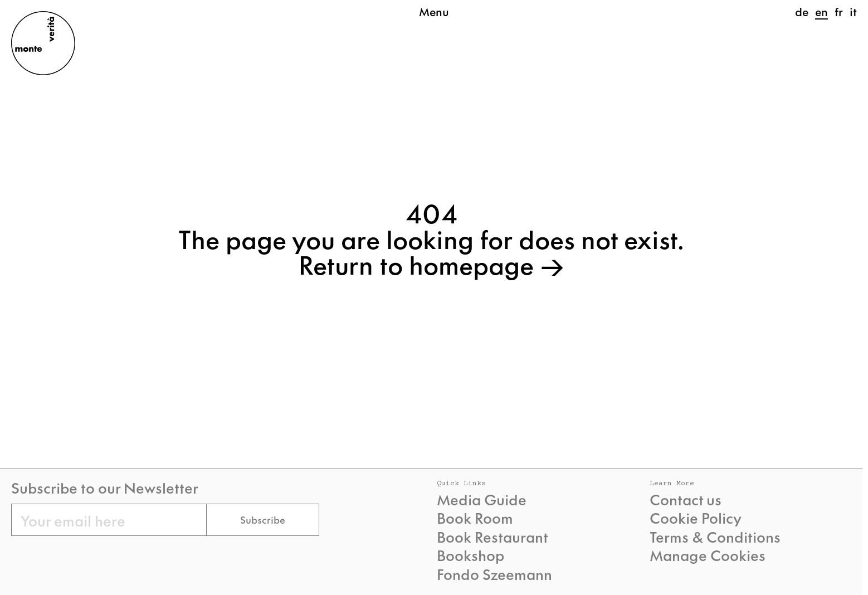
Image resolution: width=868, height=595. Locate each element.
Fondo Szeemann (494, 574)
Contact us (686, 499)
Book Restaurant (492, 537)
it (853, 11)
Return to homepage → (431, 264)
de (802, 11)
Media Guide (482, 499)
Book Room (475, 518)
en (821, 11)
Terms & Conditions (715, 537)
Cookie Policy (696, 518)
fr (839, 11)
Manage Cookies (708, 555)
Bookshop (470, 555)
